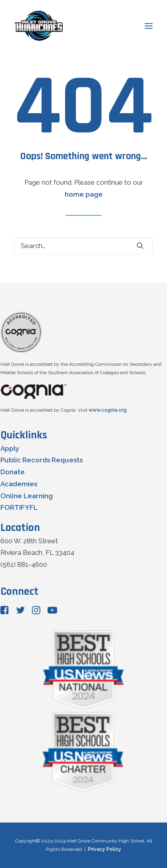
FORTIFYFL (19, 507)
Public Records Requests (42, 460)
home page (84, 194)
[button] (140, 246)
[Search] (83, 246)
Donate (13, 472)
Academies (19, 484)
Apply (10, 448)
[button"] (5, 612)
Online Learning (27, 496)
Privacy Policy (104, 849)
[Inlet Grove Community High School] (39, 26)
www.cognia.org (108, 410)
